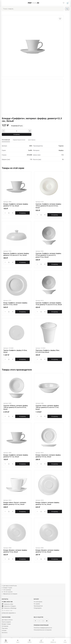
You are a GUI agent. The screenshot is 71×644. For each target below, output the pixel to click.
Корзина (41, 641)
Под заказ (5, 628)
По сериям (37, 604)
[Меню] (3, 3)
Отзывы (4, 630)
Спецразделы (38, 608)
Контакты (5, 633)
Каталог (30, 641)
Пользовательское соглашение (43, 630)
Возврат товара (6, 624)
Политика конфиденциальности (43, 628)
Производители (38, 606)
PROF (34, 3)
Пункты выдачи (6, 622)
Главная (6, 641)
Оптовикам (5, 626)
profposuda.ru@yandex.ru (9, 613)
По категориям (38, 602)
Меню (65, 641)
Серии (18, 641)
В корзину (17, 134)
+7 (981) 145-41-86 (7, 602)
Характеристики (19, 140)
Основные (6, 140)
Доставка (32, 140)
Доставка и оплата (7, 620)
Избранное (53, 641)
